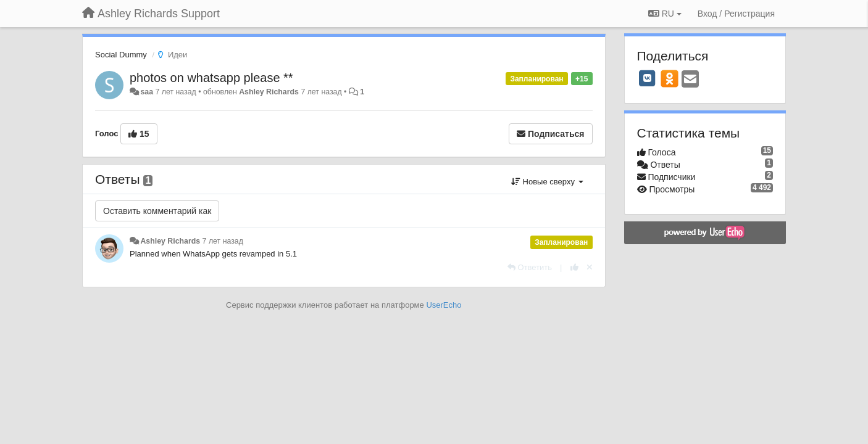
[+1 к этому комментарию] (574, 267)
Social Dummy (121, 55)
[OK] (670, 78)
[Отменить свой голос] (590, 267)
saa (147, 92)
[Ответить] (530, 267)
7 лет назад (223, 241)
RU (665, 14)
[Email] (690, 80)
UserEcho (444, 305)
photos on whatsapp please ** (211, 78)
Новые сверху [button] (547, 182)
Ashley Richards (269, 92)
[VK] (648, 78)
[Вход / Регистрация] (736, 14)
